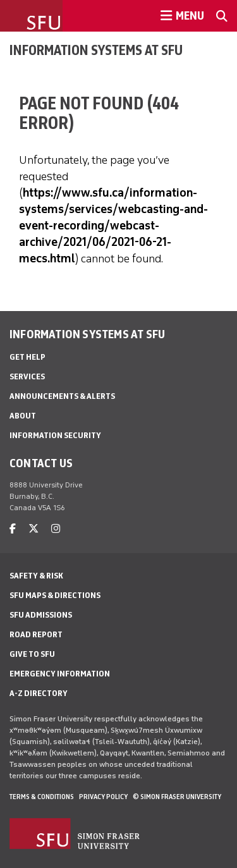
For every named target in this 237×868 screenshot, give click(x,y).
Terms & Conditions (42, 797)
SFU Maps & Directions (55, 595)
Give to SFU (32, 654)
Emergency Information (60, 674)
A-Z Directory (39, 693)
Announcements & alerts (62, 396)
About (23, 416)
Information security (55, 435)
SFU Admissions (41, 615)
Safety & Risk (36, 576)
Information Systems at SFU (96, 50)
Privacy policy (103, 797)
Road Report (36, 634)
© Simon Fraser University (177, 797)
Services (27, 376)
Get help (27, 357)
